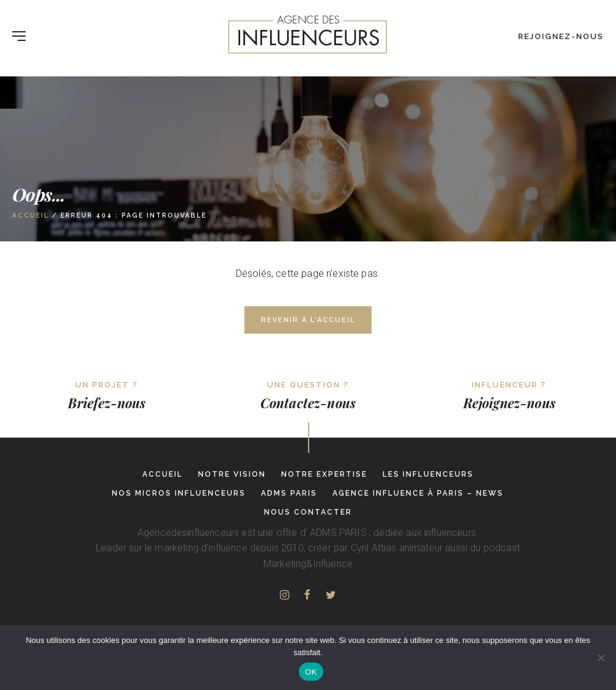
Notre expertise (324, 474)
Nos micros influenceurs (179, 493)
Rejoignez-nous (561, 36)
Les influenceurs (428, 474)
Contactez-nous (308, 403)
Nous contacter (308, 512)
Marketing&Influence (308, 564)
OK (311, 672)
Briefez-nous (107, 403)
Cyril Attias (374, 548)
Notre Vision (232, 474)
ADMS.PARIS (338, 533)
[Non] (601, 658)
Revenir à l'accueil (308, 320)
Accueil (31, 215)
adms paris (289, 493)
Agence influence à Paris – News (418, 493)
